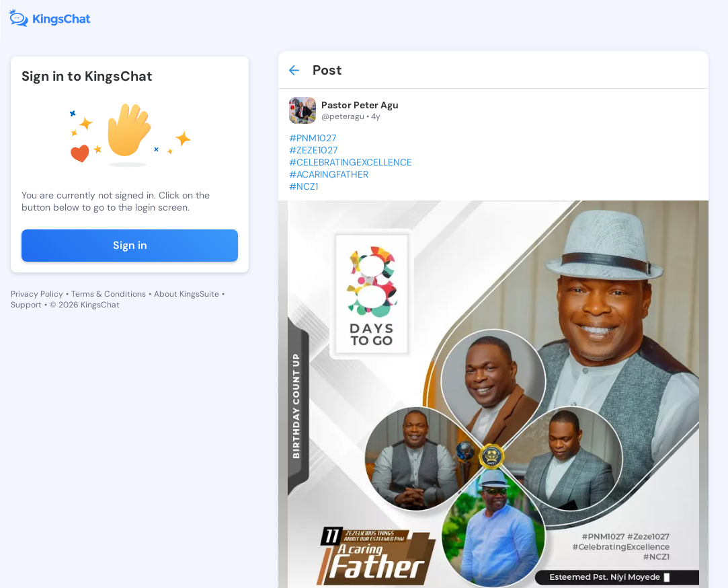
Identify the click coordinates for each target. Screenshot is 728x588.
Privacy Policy (37, 294)
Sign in (130, 245)
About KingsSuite (187, 294)
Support (26, 305)
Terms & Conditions (109, 294)
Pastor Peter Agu (360, 105)
